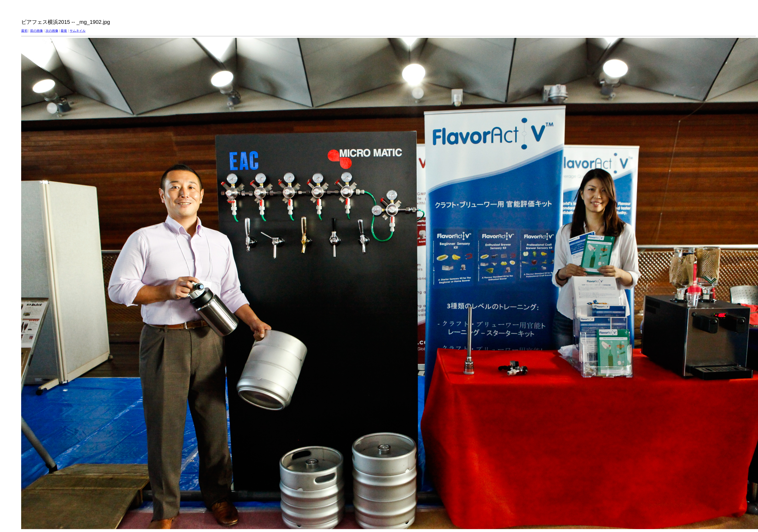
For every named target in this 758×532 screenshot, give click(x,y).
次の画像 (52, 31)
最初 (24, 31)
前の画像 (37, 31)
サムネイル (78, 31)
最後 (64, 31)
